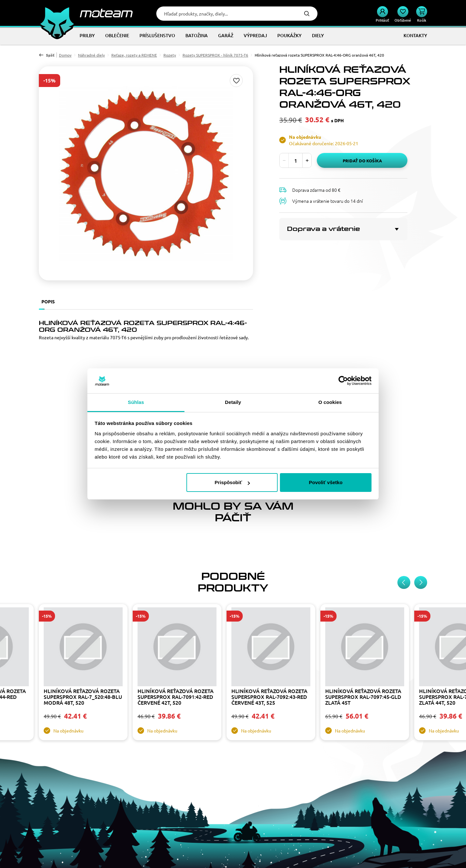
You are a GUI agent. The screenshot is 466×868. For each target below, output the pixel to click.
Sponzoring (158, 793)
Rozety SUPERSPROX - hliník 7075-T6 (215, 55)
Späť (50, 55)
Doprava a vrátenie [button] (323, 229)
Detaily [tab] (233, 402)
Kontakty (254, 793)
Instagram (43, 834)
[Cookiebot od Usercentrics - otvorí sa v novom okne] (343, 381)
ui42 (266, 857)
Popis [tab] (48, 301)
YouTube (72, 834)
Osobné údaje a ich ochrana (174, 801)
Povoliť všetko (326, 482)
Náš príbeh (256, 784)
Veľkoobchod (160, 784)
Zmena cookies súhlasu (321, 809)
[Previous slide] (404, 449)
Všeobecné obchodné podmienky (332, 784)
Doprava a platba (315, 801)
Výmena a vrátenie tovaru (324, 793)
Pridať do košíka (362, 161)
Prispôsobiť (232, 482)
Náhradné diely (91, 55)
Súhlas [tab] (136, 402)
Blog (250, 801)
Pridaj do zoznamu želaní (236, 81)
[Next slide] (421, 449)
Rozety (170, 55)
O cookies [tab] (330, 402)
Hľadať (307, 14)
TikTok (86, 834)
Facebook (58, 834)
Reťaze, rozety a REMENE (134, 55)
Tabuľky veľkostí (163, 809)
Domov (65, 55)
